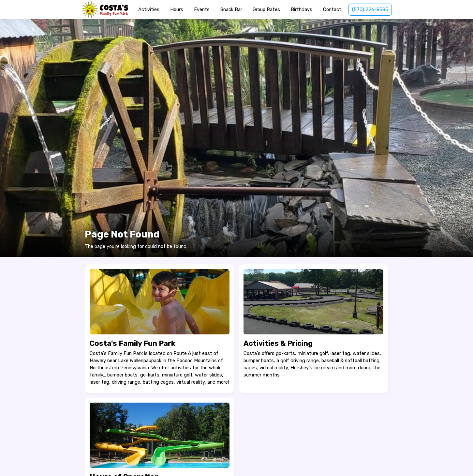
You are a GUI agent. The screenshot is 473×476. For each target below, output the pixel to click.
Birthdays (302, 9)
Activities (149, 9)
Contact (332, 9)
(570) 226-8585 (370, 9)
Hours (177, 9)
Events (202, 9)
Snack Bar (231, 9)
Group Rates (266, 9)
